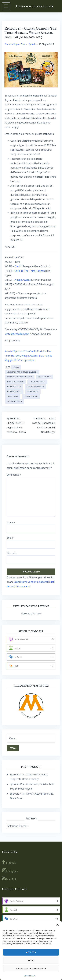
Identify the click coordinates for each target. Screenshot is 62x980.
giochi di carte (14, 387)
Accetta (31, 952)
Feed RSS (9, 879)
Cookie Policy (30, 976)
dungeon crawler (15, 382)
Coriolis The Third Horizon (20, 377)
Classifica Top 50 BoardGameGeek (22, 372)
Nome (11, 522)
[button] (58, 925)
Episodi (32, 44)
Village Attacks (23, 280)
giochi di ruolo (14, 391)
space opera (13, 396)
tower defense (31, 396)
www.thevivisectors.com (17, 334)
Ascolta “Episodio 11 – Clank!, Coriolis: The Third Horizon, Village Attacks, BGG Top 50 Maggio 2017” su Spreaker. (28, 356)
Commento (14, 475)
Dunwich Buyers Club (34, 6)
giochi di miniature (35, 387)
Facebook (9, 862)
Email (11, 538)
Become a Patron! (31, 614)
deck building (45, 377)
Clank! (18, 266)
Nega (31, 960)
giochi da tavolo (37, 382)
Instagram (10, 870)
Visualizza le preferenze (31, 968)
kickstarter (33, 391)
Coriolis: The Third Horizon (30, 271)
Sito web (11, 553)
